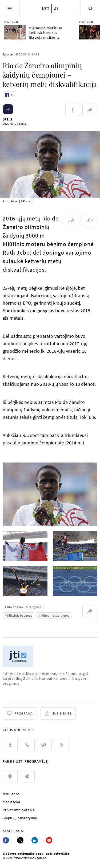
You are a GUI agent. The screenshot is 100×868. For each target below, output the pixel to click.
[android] (10, 776)
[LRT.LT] (50, 9)
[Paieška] (90, 8)
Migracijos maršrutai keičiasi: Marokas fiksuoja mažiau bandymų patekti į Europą (46, 33)
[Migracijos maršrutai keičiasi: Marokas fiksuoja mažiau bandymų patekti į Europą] (15, 32)
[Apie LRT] (10, 745)
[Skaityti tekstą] (90, 220)
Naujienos (11, 794)
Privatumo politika (19, 810)
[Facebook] (6, 840)
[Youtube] (49, 840)
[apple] (27, 776)
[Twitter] (20, 840)
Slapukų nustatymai (20, 818)
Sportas (8, 54)
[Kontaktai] (27, 745)
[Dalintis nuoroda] (90, 110)
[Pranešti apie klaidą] (73, 110)
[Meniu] (10, 8)
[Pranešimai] (44, 745)
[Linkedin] (35, 840)
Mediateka (11, 802)
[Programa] (20, 713)
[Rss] (61, 745)
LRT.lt (7, 119)
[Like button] (9, 95)
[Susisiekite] (58, 713)
